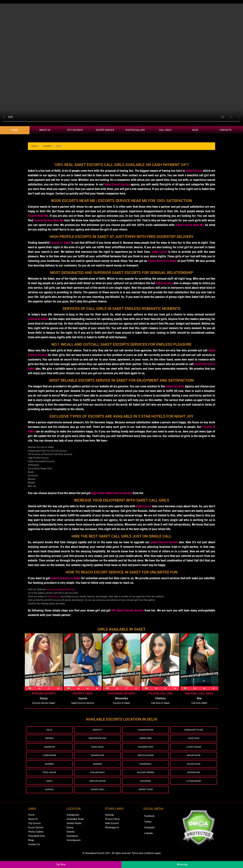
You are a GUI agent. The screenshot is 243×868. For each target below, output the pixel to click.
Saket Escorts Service (164, 542)
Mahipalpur (97, 759)
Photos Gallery (135, 130)
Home (15, 130)
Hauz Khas (194, 740)
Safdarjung (194, 778)
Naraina (97, 768)
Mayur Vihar (194, 759)
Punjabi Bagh (98, 778)
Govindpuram (74, 848)
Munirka (49, 768)
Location (47, 146)
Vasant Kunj (97, 796)
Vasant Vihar (146, 796)
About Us (45, 130)
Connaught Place (194, 730)
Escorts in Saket (38, 319)
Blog (195, 130)
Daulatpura (72, 843)
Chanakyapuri (145, 730)
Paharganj (146, 768)
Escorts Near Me (38, 216)
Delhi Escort (144, 506)
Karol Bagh (97, 749)
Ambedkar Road (75, 826)
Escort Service (105, 130)
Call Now (61, 864)
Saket (49, 787)
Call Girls (165, 130)
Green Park (146, 740)
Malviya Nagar (146, 759)
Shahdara (146, 787)
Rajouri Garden (146, 778)
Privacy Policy (112, 826)
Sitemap (109, 822)
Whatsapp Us (112, 835)
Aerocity (97, 730)
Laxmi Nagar (49, 759)
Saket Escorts (194, 171)
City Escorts (75, 130)
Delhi (49, 730)
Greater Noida (74, 831)
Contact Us (34, 852)
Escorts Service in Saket (65, 578)
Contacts (226, 130)
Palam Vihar (194, 768)
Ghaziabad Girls (36, 843)
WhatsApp (182, 864)
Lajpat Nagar (194, 749)
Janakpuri (49, 749)
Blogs (31, 848)
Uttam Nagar (194, 787)
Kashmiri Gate (146, 749)
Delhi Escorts (112, 831)
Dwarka (49, 740)
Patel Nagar (49, 778)
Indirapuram (73, 822)
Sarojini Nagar (97, 787)
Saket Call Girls (175, 386)
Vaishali (49, 796)
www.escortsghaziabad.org (61, 589)
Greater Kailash (97, 740)
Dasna (70, 835)
